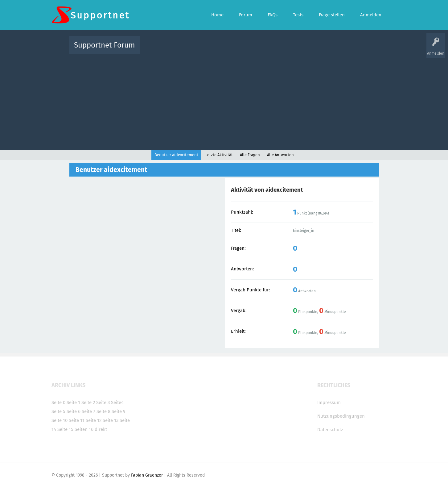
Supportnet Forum (105, 45)
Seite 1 (73, 402)
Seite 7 (88, 411)
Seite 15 (65, 429)
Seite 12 (94, 420)
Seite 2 (88, 402)
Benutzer (301, 50)
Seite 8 (103, 411)
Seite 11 (77, 420)
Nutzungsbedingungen (341, 416)
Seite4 (117, 402)
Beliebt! (207, 50)
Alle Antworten (280, 155)
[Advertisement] (224, 101)
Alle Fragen (185, 50)
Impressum (329, 402)
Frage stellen (325, 50)
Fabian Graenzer (147, 475)
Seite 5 (58, 411)
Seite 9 (119, 411)
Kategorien (279, 50)
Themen (257, 50)
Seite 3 (103, 402)
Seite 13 (111, 420)
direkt (101, 429)
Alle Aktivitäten (157, 50)
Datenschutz (330, 430)
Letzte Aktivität (219, 155)
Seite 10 (60, 420)
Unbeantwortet (232, 50)
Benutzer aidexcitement (176, 155)
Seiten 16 (84, 429)
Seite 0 (58, 402)
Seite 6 (74, 411)
